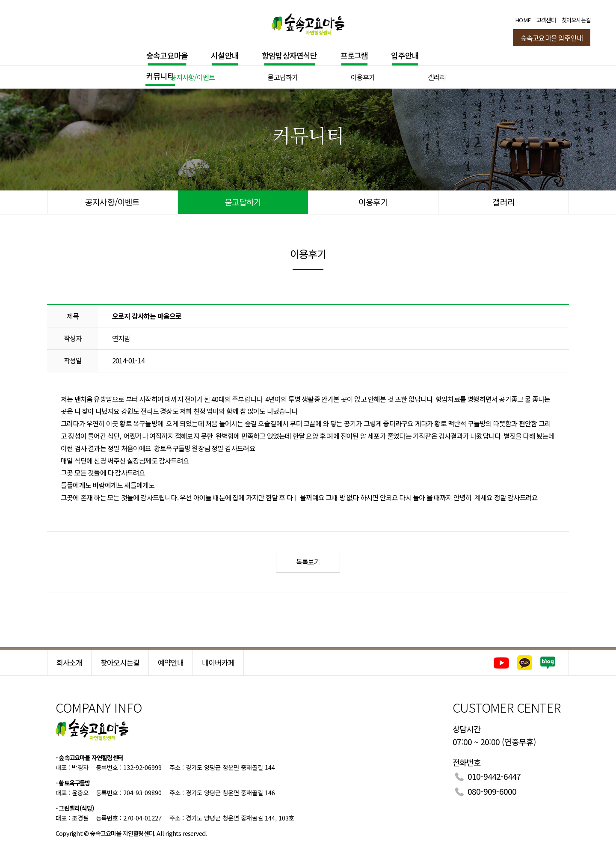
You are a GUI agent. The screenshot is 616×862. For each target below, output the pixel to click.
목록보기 (308, 562)
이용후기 (363, 77)
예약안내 (171, 662)
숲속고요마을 (167, 55)
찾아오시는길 (576, 20)
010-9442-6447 (494, 776)
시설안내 (225, 55)
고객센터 (546, 20)
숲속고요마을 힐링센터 (308, 22)
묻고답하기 (283, 77)
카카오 (525, 663)
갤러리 (437, 77)
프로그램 (354, 55)
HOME (523, 20)
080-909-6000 (492, 791)
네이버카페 (218, 662)
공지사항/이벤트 (193, 77)
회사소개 (70, 662)
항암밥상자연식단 (290, 55)
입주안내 (405, 55)
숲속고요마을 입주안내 (552, 38)
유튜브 (501, 663)
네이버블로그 (548, 663)
